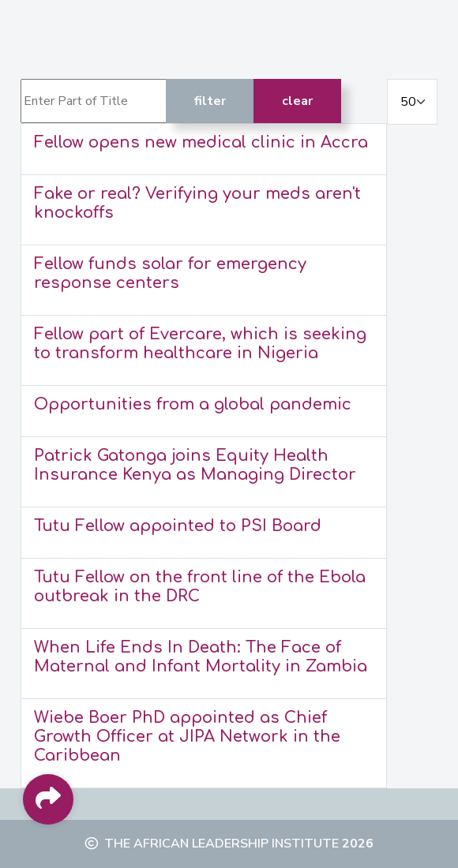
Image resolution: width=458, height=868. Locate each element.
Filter (210, 101)
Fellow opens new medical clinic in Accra (201, 142)
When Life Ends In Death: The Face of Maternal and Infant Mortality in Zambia (201, 657)
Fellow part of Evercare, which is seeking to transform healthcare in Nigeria (200, 344)
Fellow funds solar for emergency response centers (170, 273)
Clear (297, 101)
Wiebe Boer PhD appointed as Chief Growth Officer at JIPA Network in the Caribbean (187, 737)
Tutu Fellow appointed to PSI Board (178, 526)
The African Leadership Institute (221, 844)
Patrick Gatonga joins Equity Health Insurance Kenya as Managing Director (195, 465)
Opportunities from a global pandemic (193, 404)
